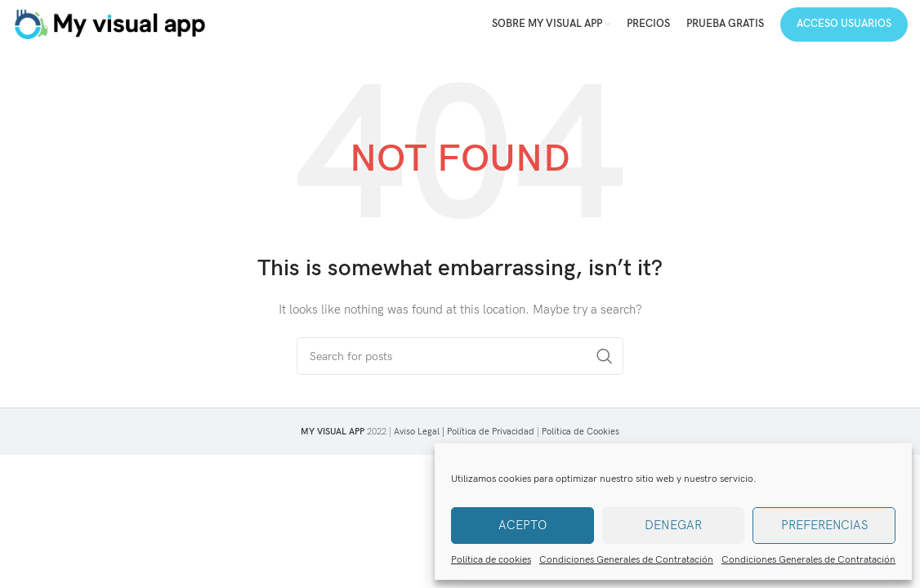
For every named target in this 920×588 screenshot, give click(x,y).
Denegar (673, 525)
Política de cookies (491, 560)
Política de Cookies (581, 432)
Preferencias (824, 525)
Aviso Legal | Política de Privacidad (464, 432)
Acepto (523, 525)
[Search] (460, 356)
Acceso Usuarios (844, 24)
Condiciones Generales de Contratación (626, 560)
